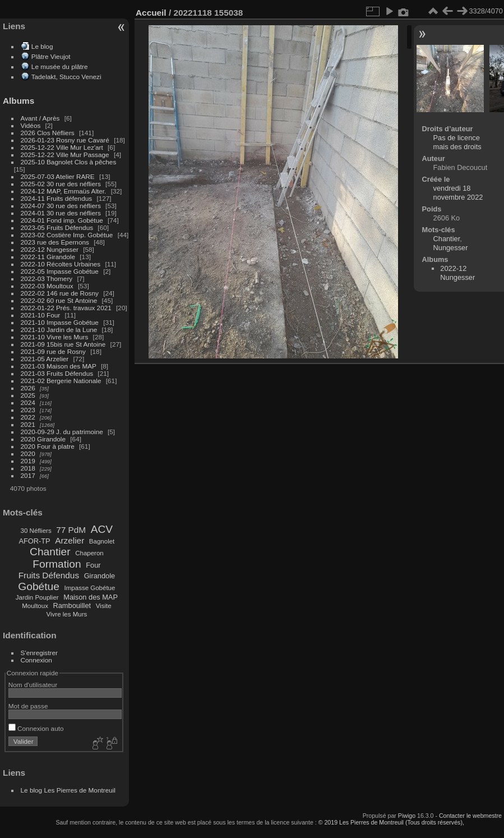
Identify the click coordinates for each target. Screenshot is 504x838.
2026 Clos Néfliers (48, 133)
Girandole (100, 576)
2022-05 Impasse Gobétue (60, 271)
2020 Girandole (43, 439)
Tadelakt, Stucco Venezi (66, 77)
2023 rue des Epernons (55, 242)
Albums (19, 101)
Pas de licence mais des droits (457, 142)
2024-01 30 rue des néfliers (62, 213)
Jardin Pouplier (37, 597)
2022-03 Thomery (47, 278)
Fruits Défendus (49, 575)
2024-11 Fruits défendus (57, 198)
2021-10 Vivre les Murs (55, 337)
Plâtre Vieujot (51, 56)
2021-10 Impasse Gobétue (60, 322)
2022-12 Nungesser (50, 249)
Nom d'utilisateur (33, 685)
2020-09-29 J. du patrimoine (62, 432)
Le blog (42, 46)
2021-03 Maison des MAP (59, 366)
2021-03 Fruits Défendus (57, 373)
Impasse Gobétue (90, 588)
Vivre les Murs (67, 614)
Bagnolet (102, 541)
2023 (28, 410)
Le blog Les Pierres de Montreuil (68, 790)
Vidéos (31, 125)
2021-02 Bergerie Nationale (61, 381)
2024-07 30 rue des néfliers (61, 206)
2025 (28, 395)
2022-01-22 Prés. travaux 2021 (66, 308)
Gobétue (39, 586)
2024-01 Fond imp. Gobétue (62, 220)
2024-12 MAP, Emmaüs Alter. (64, 191)
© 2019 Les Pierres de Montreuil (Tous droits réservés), (391, 822)
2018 (28, 468)
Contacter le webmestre (470, 816)
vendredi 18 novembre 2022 (458, 193)
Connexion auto (36, 728)
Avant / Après (40, 118)
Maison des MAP (91, 597)
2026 (28, 388)
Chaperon (89, 553)
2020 (28, 453)
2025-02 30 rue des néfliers (61, 184)
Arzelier (70, 540)
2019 (28, 461)
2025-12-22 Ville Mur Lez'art (62, 147)
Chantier (50, 552)
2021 (28, 424)
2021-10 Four (41, 315)
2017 (28, 475)
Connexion (36, 660)
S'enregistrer (39, 653)
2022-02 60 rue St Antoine (59, 300)
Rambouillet (72, 606)
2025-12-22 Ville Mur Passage (65, 155)
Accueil (151, 13)
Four (93, 565)
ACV (102, 529)
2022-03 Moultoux (47, 286)
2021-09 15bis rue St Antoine (63, 344)
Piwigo (407, 816)
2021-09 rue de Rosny (53, 351)
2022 (28, 417)
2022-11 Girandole (48, 257)
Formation (57, 564)
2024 (28, 402)
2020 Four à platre (48, 446)
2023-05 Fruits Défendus (57, 227)
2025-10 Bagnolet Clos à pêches (69, 162)
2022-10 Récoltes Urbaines (61, 264)
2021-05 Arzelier (45, 359)
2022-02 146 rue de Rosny (60, 293)
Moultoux (35, 606)
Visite (104, 606)
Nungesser (451, 248)
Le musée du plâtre (60, 66)
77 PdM (71, 530)
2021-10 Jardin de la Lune (59, 330)
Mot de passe (28, 706)
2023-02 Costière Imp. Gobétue (67, 235)
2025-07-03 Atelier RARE (58, 176)
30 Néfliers (36, 531)
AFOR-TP (34, 541)
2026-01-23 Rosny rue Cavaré (65, 140)
